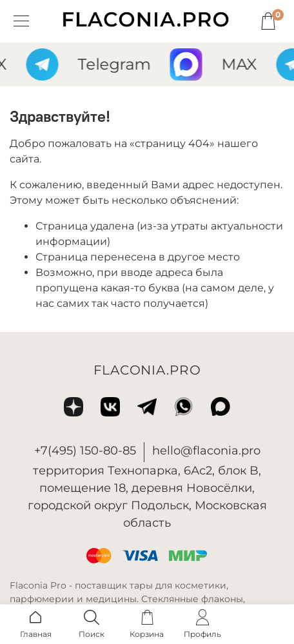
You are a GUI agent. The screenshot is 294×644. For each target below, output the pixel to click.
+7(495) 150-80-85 (85, 451)
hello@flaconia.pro (206, 451)
